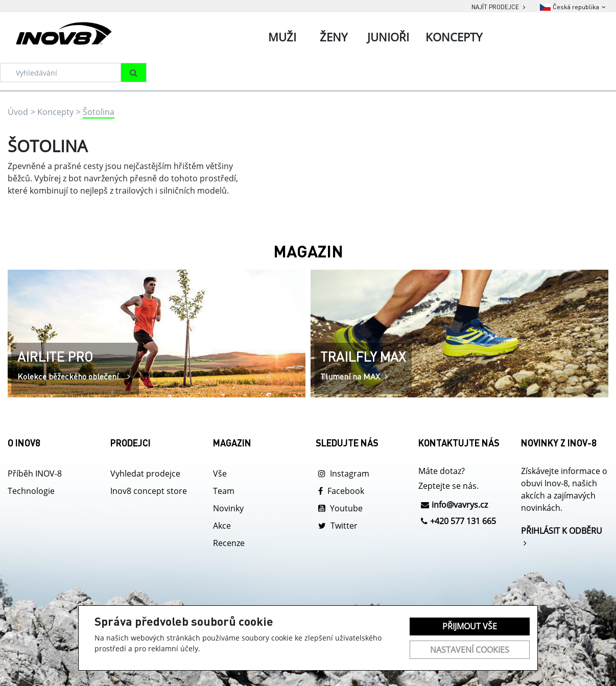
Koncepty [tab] (454, 37)
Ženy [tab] (334, 37)
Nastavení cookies (470, 650)
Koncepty (55, 112)
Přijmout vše (470, 626)
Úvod (18, 112)
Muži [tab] (282, 37)
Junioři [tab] (388, 37)
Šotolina (99, 112)
